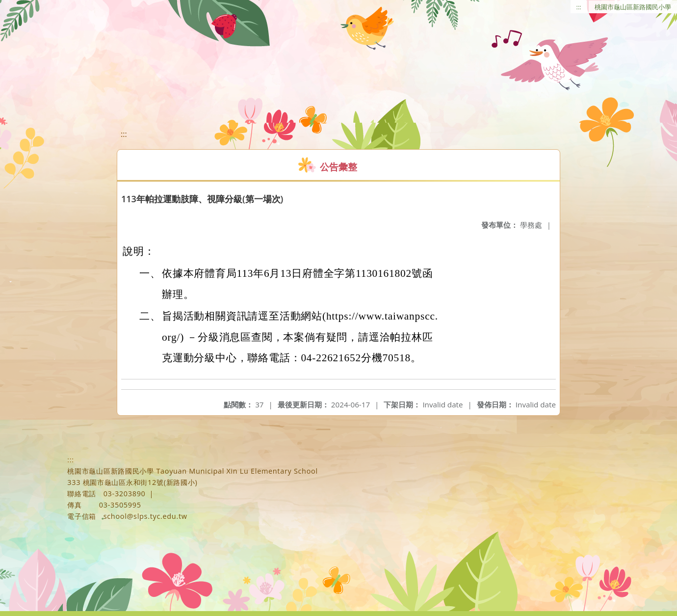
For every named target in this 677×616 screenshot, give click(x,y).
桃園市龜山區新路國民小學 (633, 7)
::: (579, 7)
